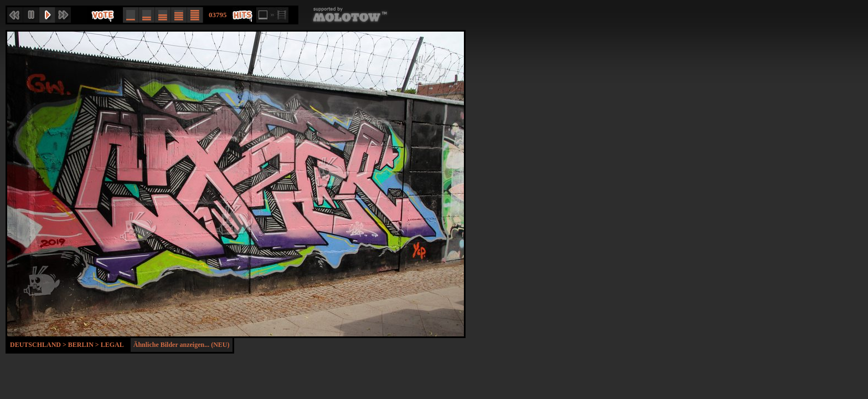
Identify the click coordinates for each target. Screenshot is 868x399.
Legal (112, 345)
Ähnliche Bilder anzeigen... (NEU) (182, 345)
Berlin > (84, 345)
